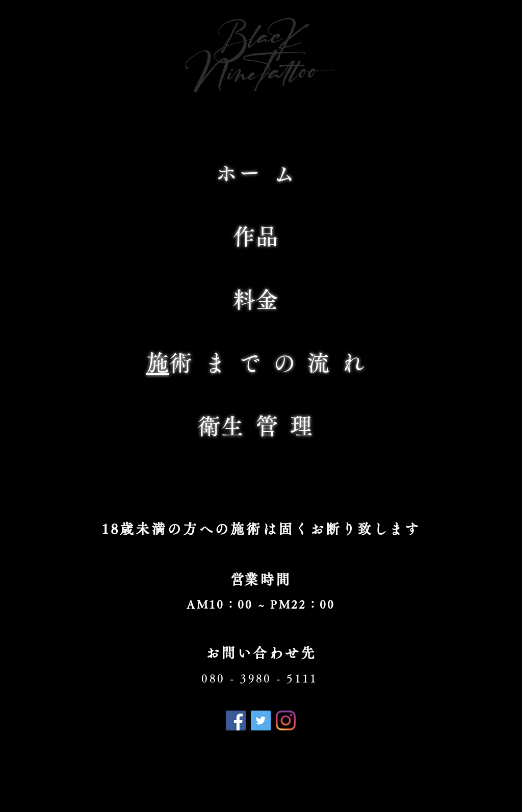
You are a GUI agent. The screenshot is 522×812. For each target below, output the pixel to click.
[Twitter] (261, 721)
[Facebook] (236, 721)
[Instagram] (286, 721)
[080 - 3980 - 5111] (261, 678)
